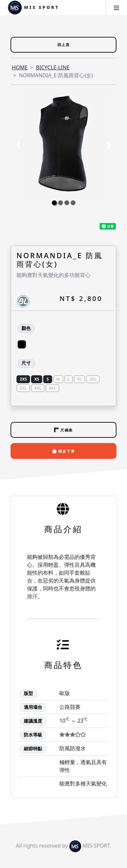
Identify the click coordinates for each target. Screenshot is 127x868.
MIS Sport (34, 8)
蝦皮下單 (64, 451)
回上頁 (64, 45)
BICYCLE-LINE (53, 67)
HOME (20, 67)
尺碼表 (63, 430)
